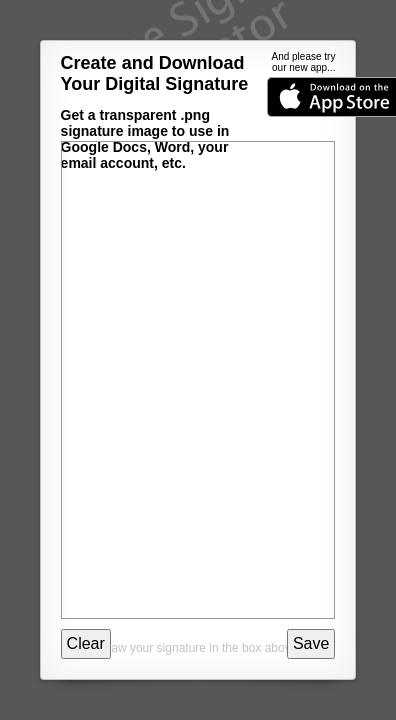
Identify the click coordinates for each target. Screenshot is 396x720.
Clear (86, 643)
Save (311, 643)
